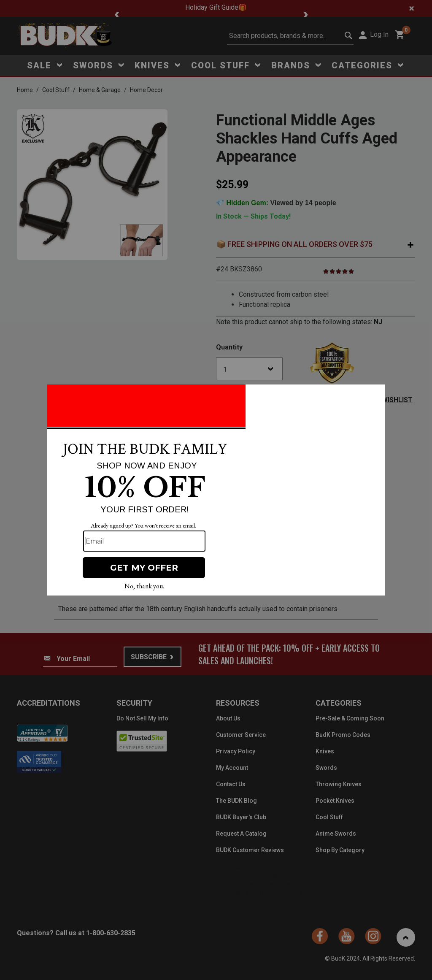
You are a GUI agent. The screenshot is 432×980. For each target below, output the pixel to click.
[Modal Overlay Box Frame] (216, 490)
